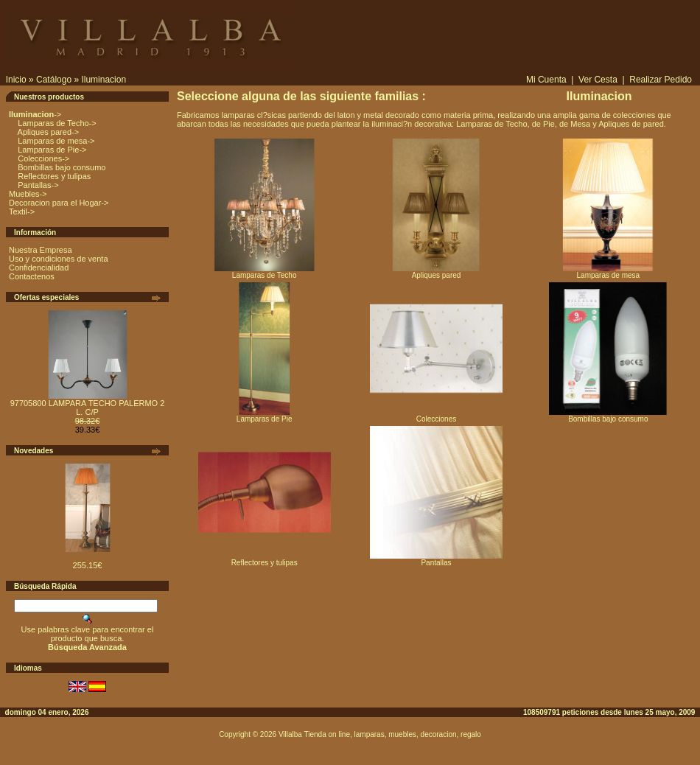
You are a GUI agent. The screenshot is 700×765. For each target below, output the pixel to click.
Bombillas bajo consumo (60, 167)
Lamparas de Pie (265, 416)
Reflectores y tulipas (53, 176)
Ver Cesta (598, 80)
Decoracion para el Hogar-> (59, 203)
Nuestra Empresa (41, 250)
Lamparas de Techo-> (56, 123)
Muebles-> (28, 194)
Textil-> (22, 212)
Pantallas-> (37, 185)
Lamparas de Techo (265, 272)
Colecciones (436, 416)
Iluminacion (104, 80)
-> (35, 114)
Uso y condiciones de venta (59, 259)
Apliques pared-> (47, 132)
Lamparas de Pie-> (51, 150)
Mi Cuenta (546, 80)
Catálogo (54, 80)
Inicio (16, 80)
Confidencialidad (39, 268)
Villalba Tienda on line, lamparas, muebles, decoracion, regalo (380, 734)
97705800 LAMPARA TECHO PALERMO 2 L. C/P (88, 408)
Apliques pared (436, 272)
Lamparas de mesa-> (55, 141)
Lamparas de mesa (608, 272)
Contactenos (32, 276)
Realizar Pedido (661, 80)
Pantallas (436, 559)
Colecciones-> (42, 158)
